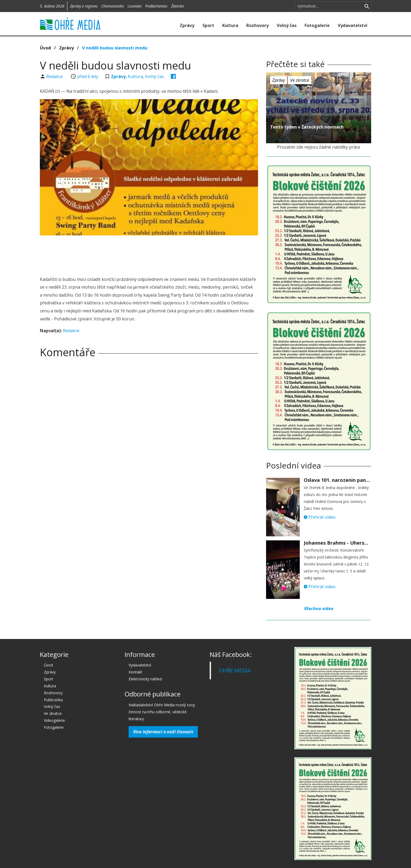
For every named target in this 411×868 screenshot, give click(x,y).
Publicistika (53, 700)
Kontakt (135, 672)
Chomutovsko (113, 6)
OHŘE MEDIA (235, 670)
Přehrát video (320, 517)
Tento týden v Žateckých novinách (307, 127)
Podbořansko (156, 6)
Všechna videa (319, 609)
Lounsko (135, 6)
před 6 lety (88, 76)
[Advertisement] (149, 254)
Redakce (55, 76)
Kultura (230, 25)
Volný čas (287, 25)
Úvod (45, 48)
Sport (208, 25)
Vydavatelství (353, 25)
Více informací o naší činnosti (163, 732)
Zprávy (187, 25)
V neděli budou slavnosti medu (115, 48)
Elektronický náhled (145, 679)
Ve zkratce (300, 80)
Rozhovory (258, 25)
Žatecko (178, 6)
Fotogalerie (317, 25)
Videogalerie (54, 720)
